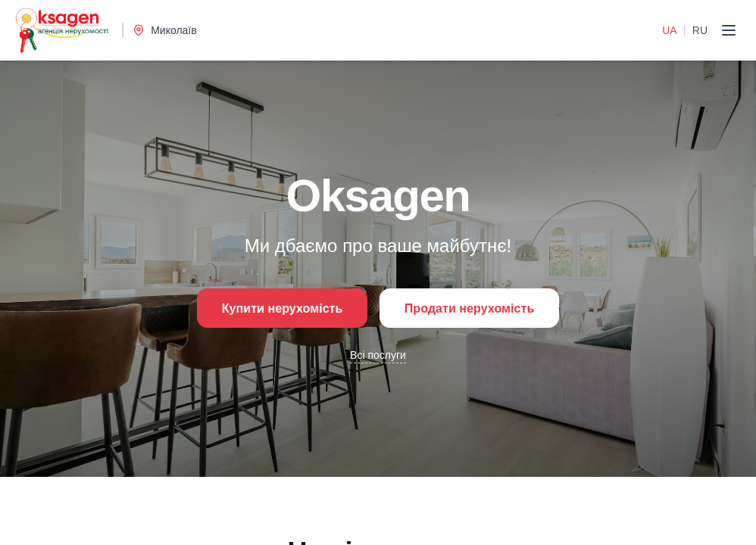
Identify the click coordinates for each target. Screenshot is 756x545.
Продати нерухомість (481, 308)
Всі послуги (378, 358)
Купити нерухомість (269, 308)
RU (700, 30)
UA (669, 30)
